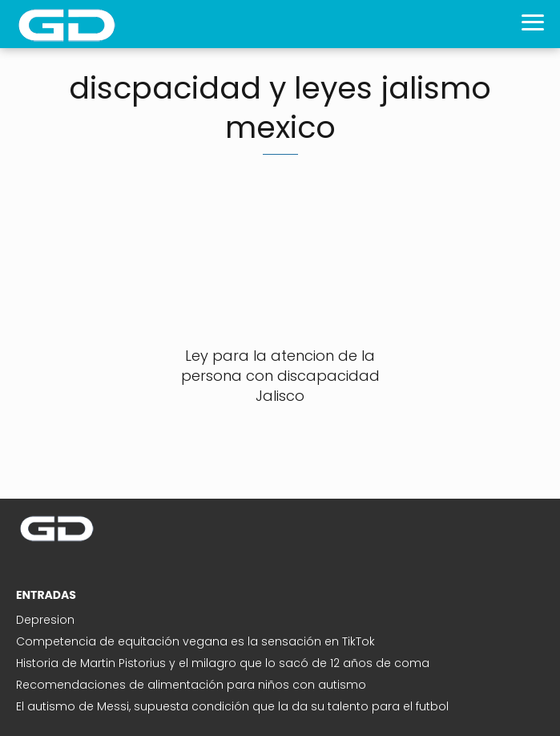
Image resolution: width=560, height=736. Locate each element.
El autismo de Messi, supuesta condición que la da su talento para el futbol (232, 706)
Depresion (45, 620)
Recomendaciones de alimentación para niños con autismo (191, 685)
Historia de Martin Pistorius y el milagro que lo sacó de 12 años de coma (223, 663)
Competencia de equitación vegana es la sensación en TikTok (195, 641)
